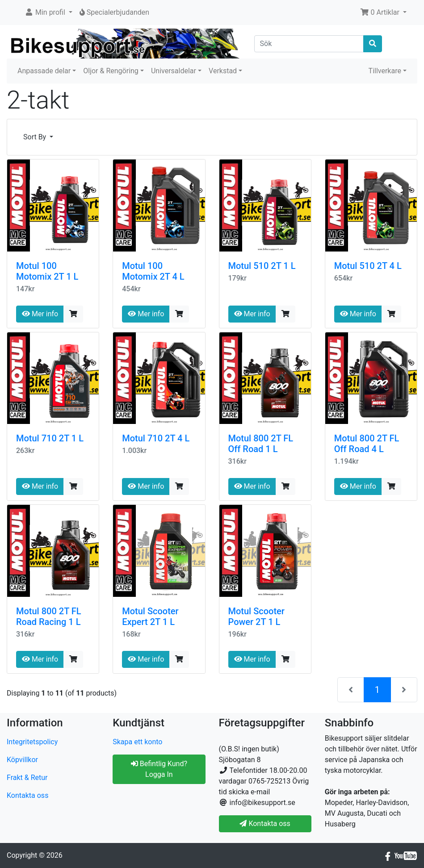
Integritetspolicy (32, 742)
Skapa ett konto (137, 742)
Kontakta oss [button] (265, 824)
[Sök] (309, 44)
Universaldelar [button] (174, 71)
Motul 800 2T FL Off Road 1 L (261, 444)
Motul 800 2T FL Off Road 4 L (367, 444)
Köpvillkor (22, 760)
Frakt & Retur (27, 778)
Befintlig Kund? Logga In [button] (159, 769)
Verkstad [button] (223, 71)
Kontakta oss (27, 795)
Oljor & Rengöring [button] (111, 71)
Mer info (40, 314)
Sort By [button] (36, 137)
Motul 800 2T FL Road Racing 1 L (49, 616)
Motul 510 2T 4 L (368, 266)
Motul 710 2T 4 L (156, 438)
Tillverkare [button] (385, 71)
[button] (48, 13)
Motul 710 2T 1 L (50, 438)
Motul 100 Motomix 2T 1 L (47, 271)
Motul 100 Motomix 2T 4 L (153, 271)
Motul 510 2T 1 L (262, 266)
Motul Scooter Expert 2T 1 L (150, 616)
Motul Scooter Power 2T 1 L (256, 616)
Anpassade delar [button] (44, 71)
